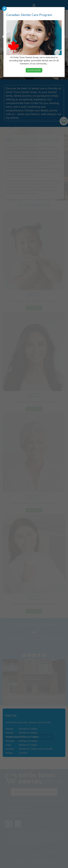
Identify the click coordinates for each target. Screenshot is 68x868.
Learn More (34, 70)
